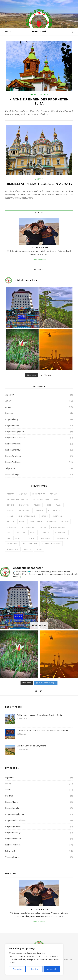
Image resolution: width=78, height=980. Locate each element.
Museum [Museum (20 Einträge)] (65, 522)
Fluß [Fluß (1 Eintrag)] (59, 505)
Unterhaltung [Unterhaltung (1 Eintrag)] (30, 544)
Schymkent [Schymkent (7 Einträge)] (61, 533)
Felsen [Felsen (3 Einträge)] (37, 505)
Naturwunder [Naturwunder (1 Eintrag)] (58, 527)
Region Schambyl (13, 450)
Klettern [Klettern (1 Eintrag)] (57, 516)
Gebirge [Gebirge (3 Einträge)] (40, 510)
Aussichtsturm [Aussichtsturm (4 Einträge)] (41, 499)
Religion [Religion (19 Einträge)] (21, 533)
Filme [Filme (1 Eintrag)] (48, 505)
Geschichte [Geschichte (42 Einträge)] (54, 510)
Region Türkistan (13, 462)
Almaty (39, 179)
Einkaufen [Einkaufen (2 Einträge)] (24, 505)
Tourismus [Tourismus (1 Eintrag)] (45, 538)
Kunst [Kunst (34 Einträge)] (22, 522)
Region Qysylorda (13, 444)
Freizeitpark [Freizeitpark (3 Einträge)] (24, 510)
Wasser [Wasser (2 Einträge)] (27, 549)
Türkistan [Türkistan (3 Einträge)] (12, 544)
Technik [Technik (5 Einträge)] (30, 538)
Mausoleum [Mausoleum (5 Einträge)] (36, 522)
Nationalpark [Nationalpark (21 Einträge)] (28, 527)
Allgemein (10, 395)
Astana (8, 407)
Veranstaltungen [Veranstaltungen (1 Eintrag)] (52, 544)
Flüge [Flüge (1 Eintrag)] (10, 510)
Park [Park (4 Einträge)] (9, 533)
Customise (17, 969)
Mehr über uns (39, 260)
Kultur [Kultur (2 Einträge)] (11, 522)
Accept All (51, 969)
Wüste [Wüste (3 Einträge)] (39, 549)
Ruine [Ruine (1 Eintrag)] (33, 533)
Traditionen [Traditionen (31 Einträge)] (62, 538)
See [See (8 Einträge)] (9, 538)
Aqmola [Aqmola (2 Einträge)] (23, 494)
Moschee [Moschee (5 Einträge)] (51, 522)
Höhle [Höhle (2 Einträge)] (10, 516)
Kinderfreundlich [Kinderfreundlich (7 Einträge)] (27, 516)
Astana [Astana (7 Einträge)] (54, 494)
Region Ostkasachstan (15, 437)
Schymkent (10, 468)
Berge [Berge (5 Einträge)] (57, 499)
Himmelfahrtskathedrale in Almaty (39, 184)
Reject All (35, 969)
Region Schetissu (39, 95)
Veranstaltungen (13, 474)
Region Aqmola (12, 425)
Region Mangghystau (15, 431)
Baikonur (9, 413)
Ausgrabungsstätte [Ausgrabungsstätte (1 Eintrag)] (18, 499)
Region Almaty (12, 419)
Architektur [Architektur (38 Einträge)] (39, 494)
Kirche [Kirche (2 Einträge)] (44, 516)
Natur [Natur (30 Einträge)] (43, 527)
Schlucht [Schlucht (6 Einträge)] (46, 533)
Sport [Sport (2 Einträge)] (18, 538)
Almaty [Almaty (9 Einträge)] (11, 494)
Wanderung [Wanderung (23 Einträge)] (13, 549)
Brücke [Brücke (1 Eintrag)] (11, 505)
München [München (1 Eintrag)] (12, 527)
